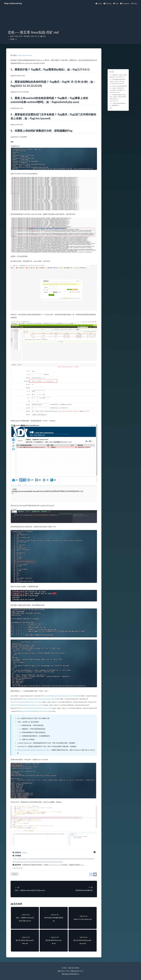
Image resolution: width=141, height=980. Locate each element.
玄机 (44, 36)
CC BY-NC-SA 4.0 (55, 865)
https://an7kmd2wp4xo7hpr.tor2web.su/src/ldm (59, 696)
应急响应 (15, 874)
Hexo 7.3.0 (65, 971)
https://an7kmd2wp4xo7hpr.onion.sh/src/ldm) (35, 711)
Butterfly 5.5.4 (78, 971)
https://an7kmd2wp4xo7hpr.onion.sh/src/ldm (26, 702)
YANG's (25, 852)
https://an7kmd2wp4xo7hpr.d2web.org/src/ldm (39, 699)
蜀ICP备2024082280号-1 (70, 974)
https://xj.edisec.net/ (25, 55)
